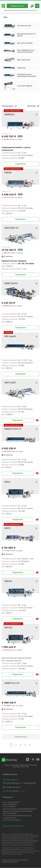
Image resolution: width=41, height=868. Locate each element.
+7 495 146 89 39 (28, 783)
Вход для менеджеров (13, 826)
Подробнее (20, 164)
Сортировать (8, 106)
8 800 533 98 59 (13, 783)
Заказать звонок (17, 6)
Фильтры (32, 106)
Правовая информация (10, 862)
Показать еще (20, 737)
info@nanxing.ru (14, 787)
